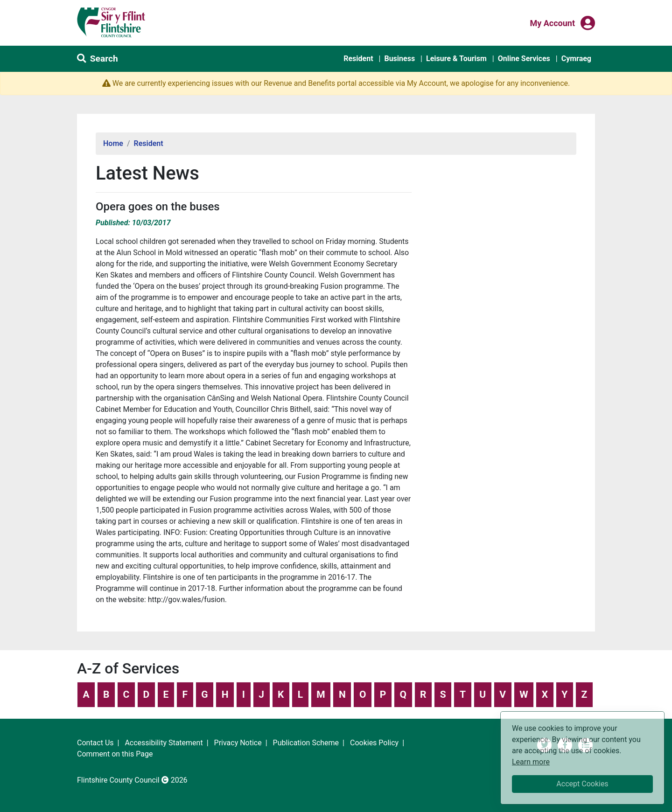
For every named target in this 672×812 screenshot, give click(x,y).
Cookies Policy (374, 743)
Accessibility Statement (164, 743)
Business (399, 59)
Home (113, 143)
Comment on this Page (115, 754)
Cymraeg (576, 59)
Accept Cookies (582, 784)
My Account (552, 22)
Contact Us (95, 743)
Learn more (531, 761)
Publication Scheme (306, 743)
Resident (358, 59)
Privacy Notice (238, 743)
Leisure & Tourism (456, 59)
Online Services (524, 59)
